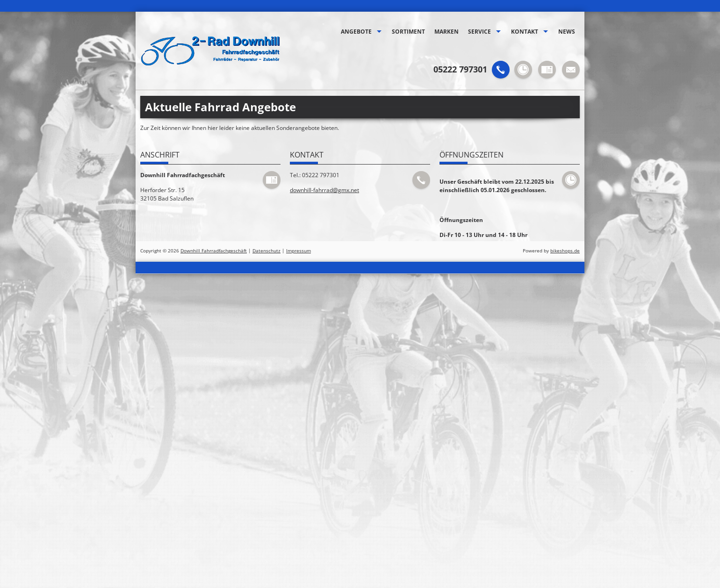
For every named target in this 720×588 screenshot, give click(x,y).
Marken (446, 32)
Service (479, 32)
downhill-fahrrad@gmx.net (324, 190)
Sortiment (408, 32)
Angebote (356, 32)
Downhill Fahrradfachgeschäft (214, 251)
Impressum (299, 251)
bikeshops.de (565, 251)
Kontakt (525, 32)
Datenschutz (266, 251)
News (567, 32)
